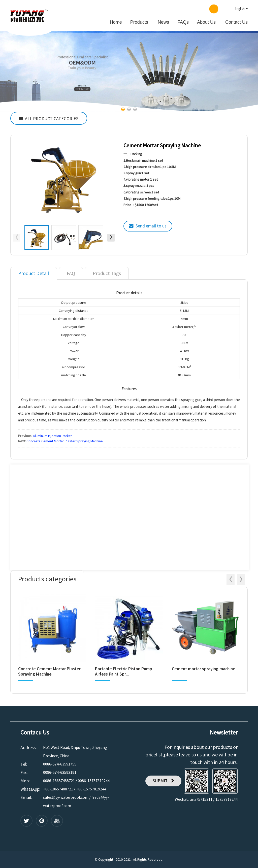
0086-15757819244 (94, 780)
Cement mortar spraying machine (204, 668)
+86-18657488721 (58, 788)
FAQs (183, 22)
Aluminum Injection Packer (53, 435)
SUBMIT (159, 780)
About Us (206, 22)
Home (116, 22)
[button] (123, 109)
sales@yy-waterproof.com (66, 796)
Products (139, 22)
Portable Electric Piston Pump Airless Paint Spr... (124, 671)
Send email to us (152, 225)
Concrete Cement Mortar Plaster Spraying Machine (65, 440)
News (163, 22)
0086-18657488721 (59, 780)
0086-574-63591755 (60, 763)
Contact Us (236, 22)
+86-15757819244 (91, 788)
